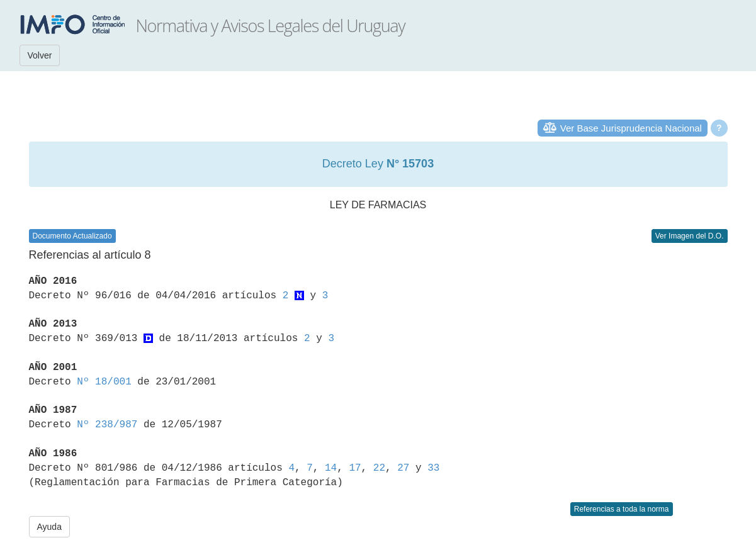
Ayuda (49, 527)
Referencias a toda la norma (622, 509)
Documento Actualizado (72, 236)
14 (331, 468)
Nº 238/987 (107, 425)
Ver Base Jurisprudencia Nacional (631, 128)
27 (403, 468)
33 (433, 468)
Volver (40, 55)
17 (355, 468)
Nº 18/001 (104, 382)
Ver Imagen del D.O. (690, 236)
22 (379, 468)
